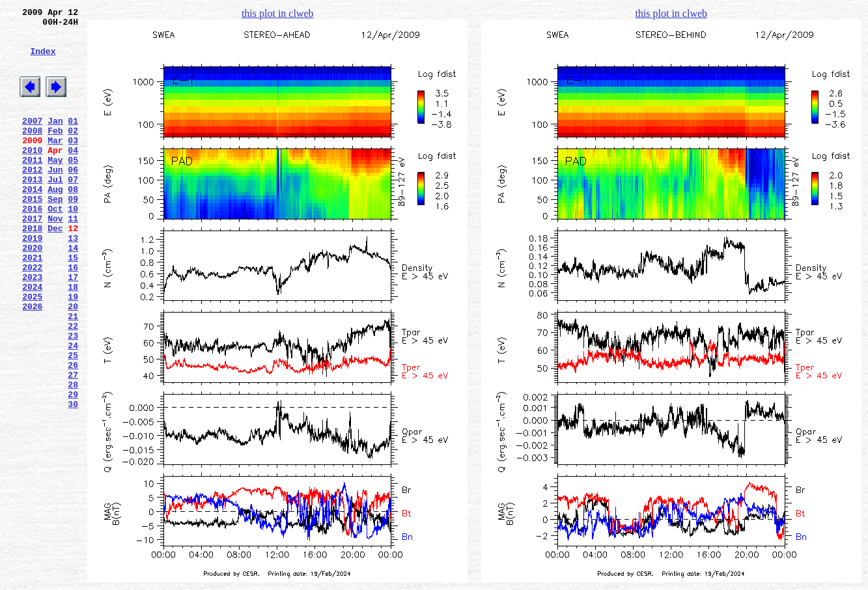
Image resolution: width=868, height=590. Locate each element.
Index (43, 61)
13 (73, 281)
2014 (32, 222)
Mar (55, 163)
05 (73, 187)
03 (73, 163)
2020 (32, 292)
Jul (55, 210)
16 (73, 316)
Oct (55, 246)
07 (73, 210)
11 (73, 257)
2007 (32, 140)
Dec (55, 269)
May (55, 187)
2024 (32, 339)
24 (73, 410)
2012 (32, 199)
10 (73, 246)
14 (73, 292)
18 (73, 339)
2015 (32, 234)
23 (73, 398)
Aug (55, 222)
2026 (32, 363)
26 (73, 433)
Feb (55, 152)
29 (73, 468)
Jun (55, 199)
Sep (55, 234)
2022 (32, 316)
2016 (32, 246)
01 (73, 140)
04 (73, 175)
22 (73, 386)
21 (73, 374)
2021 (32, 304)
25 (73, 421)
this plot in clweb (278, 13)
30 (73, 480)
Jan (55, 140)
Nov (55, 257)
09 (73, 234)
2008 (32, 152)
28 (73, 457)
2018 (32, 269)
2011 (32, 187)
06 (73, 199)
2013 (32, 210)
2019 (32, 281)
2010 (32, 175)
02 (73, 152)
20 (73, 363)
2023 (32, 328)
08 (73, 222)
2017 (32, 257)
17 (73, 328)
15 (73, 304)
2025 (32, 351)
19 (73, 351)
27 (73, 445)
